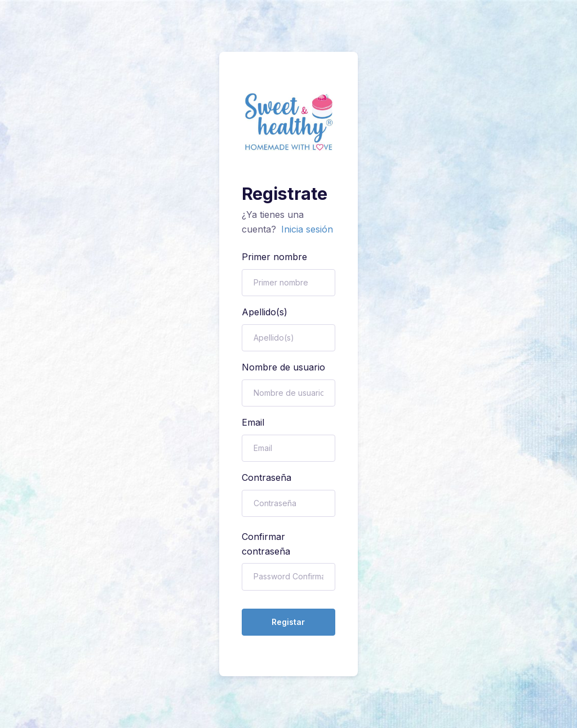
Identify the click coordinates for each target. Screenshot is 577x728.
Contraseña (267, 477)
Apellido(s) (265, 312)
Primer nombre (274, 257)
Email (253, 422)
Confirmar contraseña (266, 544)
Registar (288, 622)
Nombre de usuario (283, 367)
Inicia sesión (307, 229)
